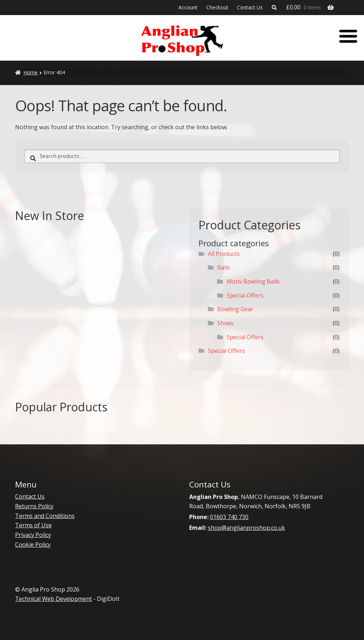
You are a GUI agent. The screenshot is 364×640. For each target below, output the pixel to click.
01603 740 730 (229, 517)
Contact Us (250, 7)
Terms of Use (33, 525)
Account (188, 7)
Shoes (225, 323)
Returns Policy (34, 506)
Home (31, 72)
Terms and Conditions (45, 516)
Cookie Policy (33, 545)
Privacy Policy (33, 535)
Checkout (217, 7)
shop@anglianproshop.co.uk (246, 528)
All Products (224, 254)
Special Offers (245, 295)
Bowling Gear (235, 309)
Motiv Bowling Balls (253, 281)
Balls (224, 267)
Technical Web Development (53, 599)
